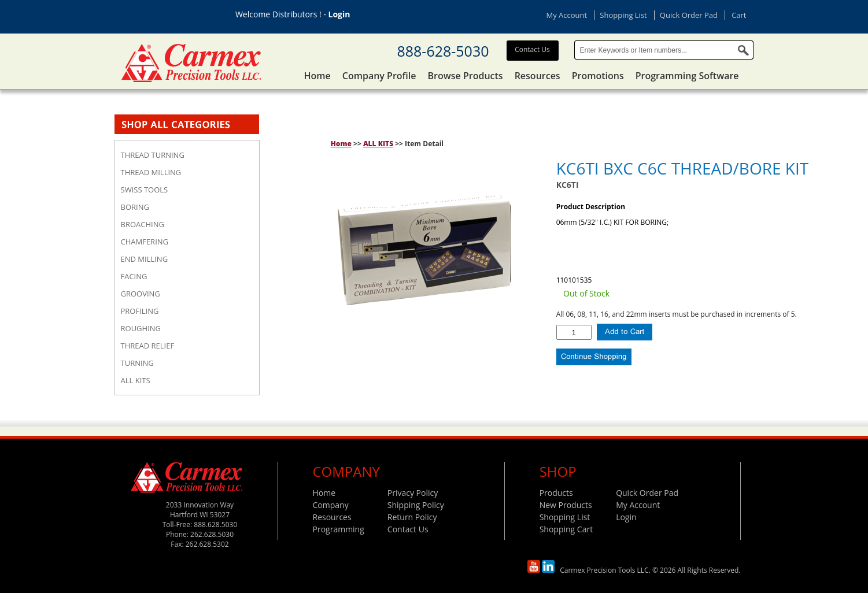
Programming (339, 529)
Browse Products (466, 76)
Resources (538, 76)
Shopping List (623, 15)
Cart (739, 15)
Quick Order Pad (689, 15)
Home (317, 76)
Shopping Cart (566, 529)
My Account (567, 15)
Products (556, 493)
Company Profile (379, 76)
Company (331, 505)
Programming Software (687, 76)
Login (339, 14)
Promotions (598, 76)
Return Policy (412, 517)
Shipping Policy (416, 505)
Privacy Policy (413, 493)
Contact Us (532, 49)
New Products (566, 505)
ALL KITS (378, 144)
